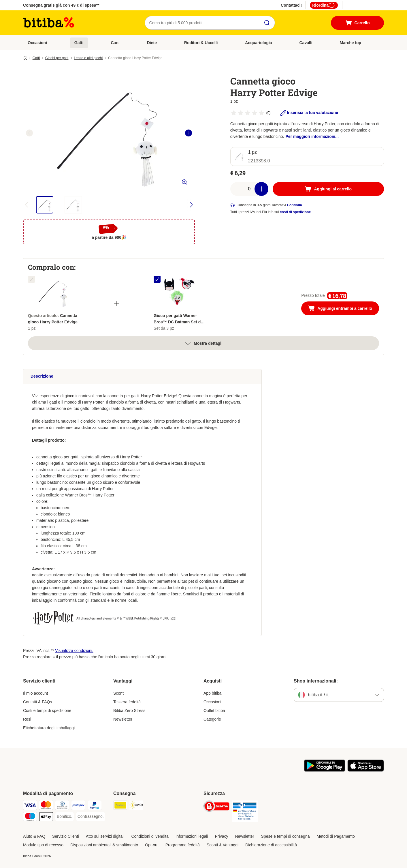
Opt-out (152, 845)
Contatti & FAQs (37, 702)
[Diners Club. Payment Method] (62, 806)
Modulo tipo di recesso (43, 845)
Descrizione (42, 376)
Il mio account (35, 693)
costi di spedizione (295, 212)
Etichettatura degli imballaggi (49, 728)
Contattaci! (291, 5)
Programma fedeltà (183, 845)
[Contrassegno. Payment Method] (91, 817)
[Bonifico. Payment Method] (65, 817)
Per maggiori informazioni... (312, 136)
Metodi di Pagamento (336, 836)
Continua (294, 205)
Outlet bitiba (214, 710)
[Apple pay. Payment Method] (46, 818)
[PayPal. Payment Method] (95, 806)
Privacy (222, 836)
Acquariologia (258, 43)
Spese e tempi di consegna (286, 836)
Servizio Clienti (66, 836)
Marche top (350, 43)
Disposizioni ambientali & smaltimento (104, 845)
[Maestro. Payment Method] (30, 818)
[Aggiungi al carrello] (328, 189)
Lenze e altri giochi (88, 58)
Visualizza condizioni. (74, 650)
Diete (152, 43)
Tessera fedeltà (127, 702)
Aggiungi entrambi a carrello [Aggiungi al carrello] (344, 309)
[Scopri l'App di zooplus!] (325, 770)
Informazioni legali (192, 836)
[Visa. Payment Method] (30, 806)
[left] (29, 133)
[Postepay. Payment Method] (78, 806)
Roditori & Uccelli (201, 43)
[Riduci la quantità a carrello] (237, 189)
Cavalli (306, 43)
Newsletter (123, 719)
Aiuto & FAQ (34, 836)
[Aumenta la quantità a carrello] (261, 189)
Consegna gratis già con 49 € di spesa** (61, 5)
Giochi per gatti (57, 58)
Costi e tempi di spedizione (47, 710)
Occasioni (37, 43)
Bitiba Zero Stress (129, 710)
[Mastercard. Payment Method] (46, 806)
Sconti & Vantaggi (223, 845)
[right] (189, 133)
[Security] (216, 807)
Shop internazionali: (316, 681)
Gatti (79, 43)
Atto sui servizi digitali (105, 836)
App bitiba (212, 693)
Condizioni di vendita (150, 836)
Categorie (212, 719)
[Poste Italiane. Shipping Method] (120, 806)
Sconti (119, 693)
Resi (27, 719)
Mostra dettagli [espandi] (203, 343)
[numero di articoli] (249, 189)
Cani (115, 43)
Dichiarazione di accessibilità (271, 845)
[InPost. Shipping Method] (136, 806)
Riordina (324, 5)
